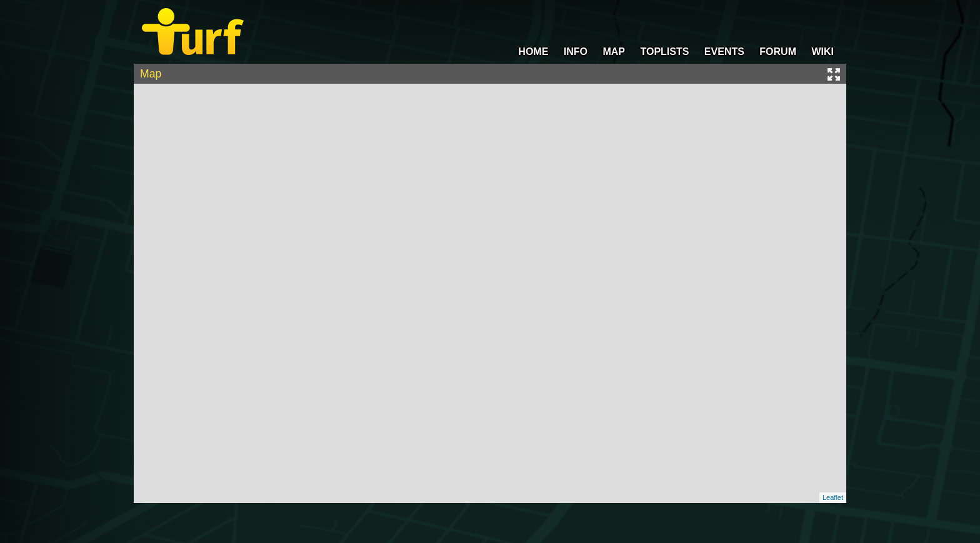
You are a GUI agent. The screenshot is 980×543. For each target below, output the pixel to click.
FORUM (778, 52)
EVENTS (724, 52)
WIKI (822, 52)
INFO (576, 52)
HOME (533, 52)
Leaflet (833, 497)
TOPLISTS (664, 52)
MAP (614, 52)
